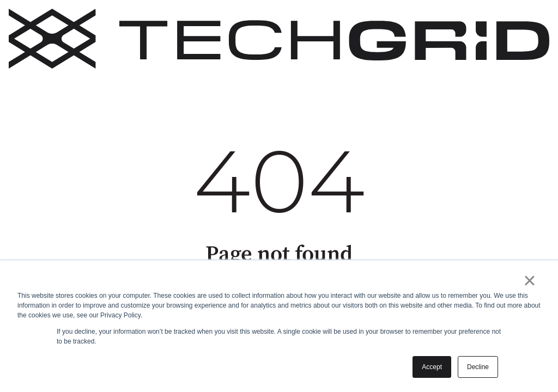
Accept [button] (432, 367)
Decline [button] (478, 367)
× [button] (529, 280)
